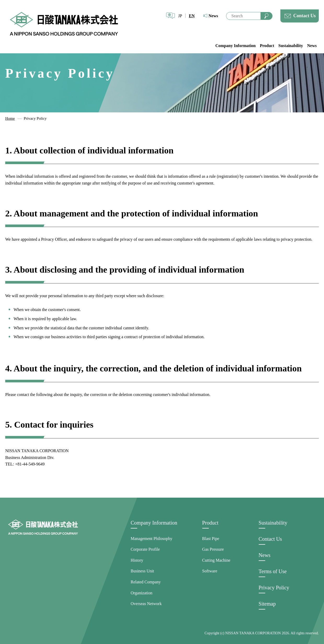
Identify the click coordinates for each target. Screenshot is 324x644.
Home (10, 118)
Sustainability (291, 46)
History (137, 560)
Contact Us (305, 16)
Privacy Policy (274, 588)
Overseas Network (146, 604)
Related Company (146, 582)
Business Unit (142, 571)
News (213, 16)
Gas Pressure (213, 549)
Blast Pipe (211, 539)
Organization (141, 593)
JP (180, 16)
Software (210, 571)
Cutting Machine (216, 560)
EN (192, 16)
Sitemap (267, 604)
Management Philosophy (152, 539)
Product (267, 46)
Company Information (235, 46)
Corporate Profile (145, 549)
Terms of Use (273, 571)
